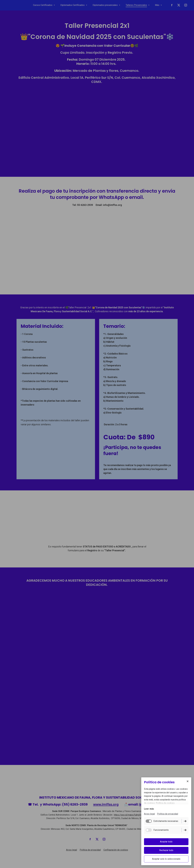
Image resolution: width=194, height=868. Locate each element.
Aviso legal (149, 814)
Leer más (149, 809)
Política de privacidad (168, 814)
